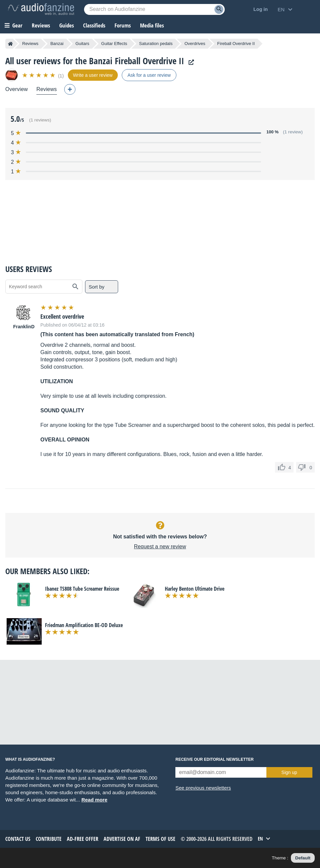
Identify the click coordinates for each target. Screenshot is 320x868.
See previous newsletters (203, 788)
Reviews (41, 25)
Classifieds (94, 25)
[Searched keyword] (154, 9)
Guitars (82, 44)
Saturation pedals (156, 44)
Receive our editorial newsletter (214, 759)
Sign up (289, 772)
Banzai (57, 44)
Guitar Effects (114, 44)
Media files (152, 25)
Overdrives (195, 44)
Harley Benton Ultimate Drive (195, 589)
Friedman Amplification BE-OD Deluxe (84, 625)
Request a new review (160, 547)
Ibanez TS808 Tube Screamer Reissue (82, 589)
